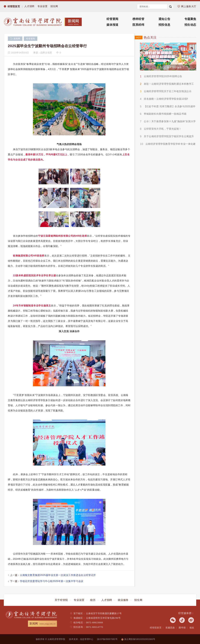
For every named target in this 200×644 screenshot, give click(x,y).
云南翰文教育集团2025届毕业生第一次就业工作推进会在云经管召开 (58, 575)
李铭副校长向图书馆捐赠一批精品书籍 (165, 114)
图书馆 (182, 628)
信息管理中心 (87, 639)
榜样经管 (138, 19)
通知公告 (164, 19)
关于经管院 (61, 600)
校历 (93, 600)
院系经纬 (138, 25)
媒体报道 (112, 25)
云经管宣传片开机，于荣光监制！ (163, 129)
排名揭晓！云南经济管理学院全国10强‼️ (166, 99)
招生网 (54, 6)
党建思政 (170, 628)
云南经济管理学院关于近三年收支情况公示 (168, 91)
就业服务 (123, 600)
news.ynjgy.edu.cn (47, 624)
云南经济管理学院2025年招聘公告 (163, 76)
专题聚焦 (190, 19)
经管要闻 (112, 19)
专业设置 (42, 6)
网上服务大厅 (189, 6)
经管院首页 (14, 6)
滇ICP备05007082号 (107, 639)
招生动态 (190, 25)
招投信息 (164, 25)
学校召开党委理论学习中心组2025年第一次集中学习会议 (52, 581)
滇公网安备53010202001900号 (138, 639)
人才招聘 (29, 6)
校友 (192, 628)
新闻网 (15, 39)
